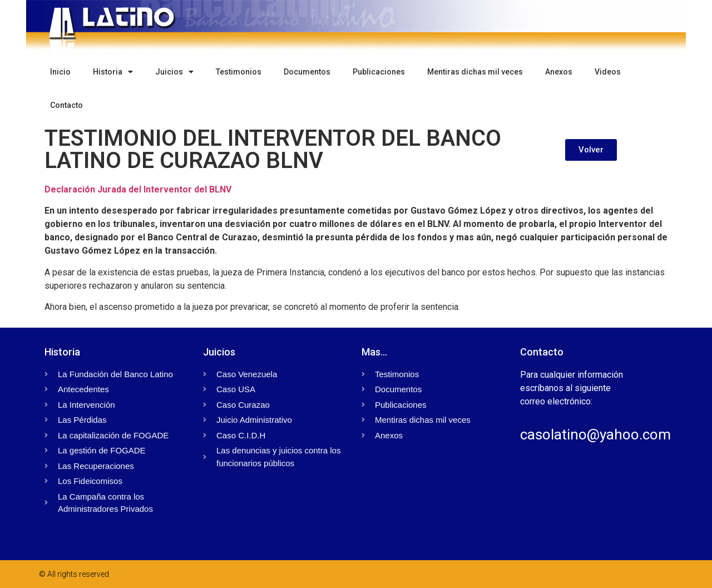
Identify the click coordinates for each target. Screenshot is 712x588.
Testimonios (239, 72)
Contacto (66, 105)
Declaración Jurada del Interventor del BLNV (138, 189)
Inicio (60, 72)
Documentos (307, 72)
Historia (113, 72)
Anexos (559, 72)
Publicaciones (379, 72)
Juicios (174, 72)
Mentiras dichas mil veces (475, 72)
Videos (608, 72)
